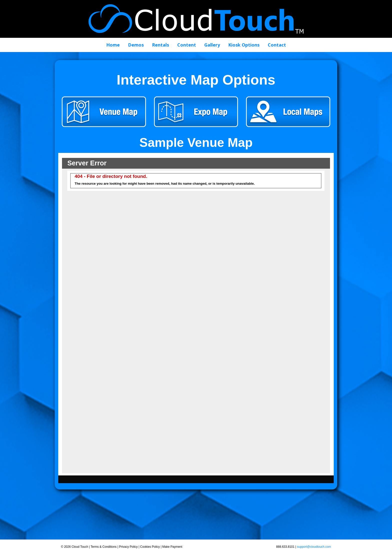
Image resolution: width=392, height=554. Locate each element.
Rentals (160, 45)
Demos (136, 45)
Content (187, 45)
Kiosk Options (244, 45)
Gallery (212, 45)
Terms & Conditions (103, 547)
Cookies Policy (150, 547)
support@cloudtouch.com (314, 547)
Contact (277, 45)
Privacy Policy (128, 547)
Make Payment (172, 547)
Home (113, 45)
